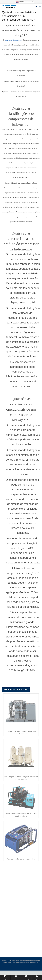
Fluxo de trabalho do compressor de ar (21, 859)
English (20, 2)
